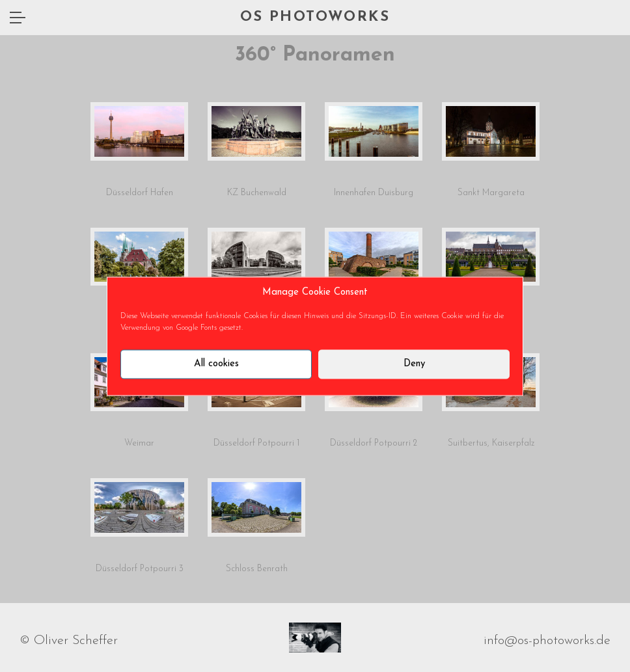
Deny (414, 364)
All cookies (216, 364)
